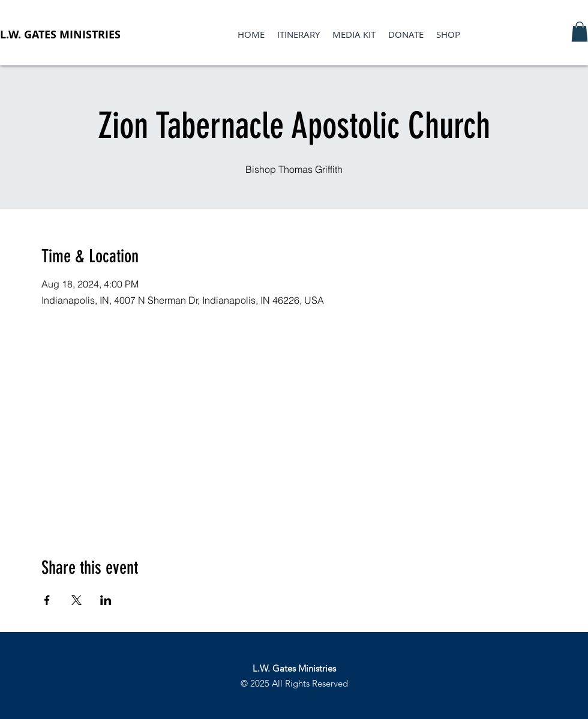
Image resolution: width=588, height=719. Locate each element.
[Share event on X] (76, 600)
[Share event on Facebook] (47, 600)
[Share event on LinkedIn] (106, 600)
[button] (580, 32)
